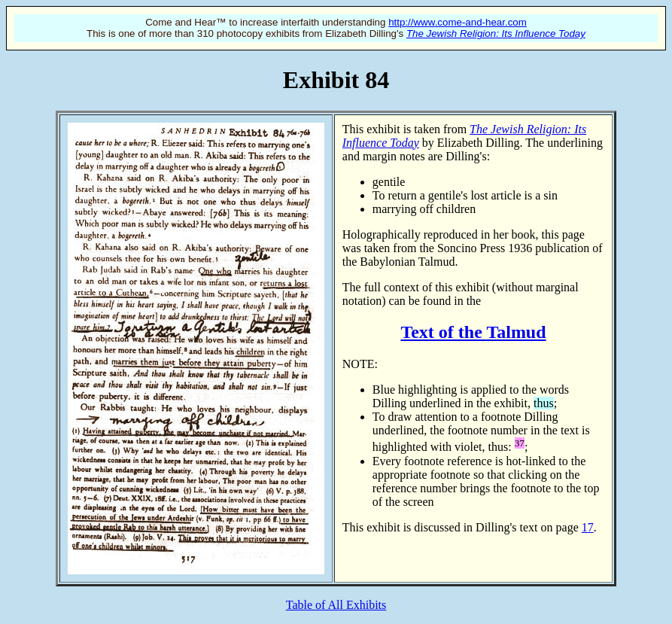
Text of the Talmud (473, 332)
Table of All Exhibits (336, 605)
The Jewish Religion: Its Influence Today (496, 33)
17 (588, 527)
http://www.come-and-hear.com (458, 22)
